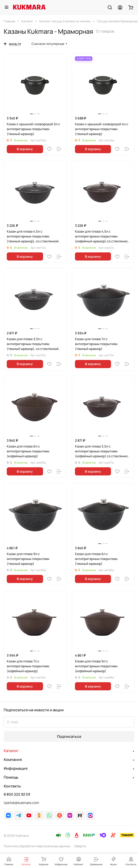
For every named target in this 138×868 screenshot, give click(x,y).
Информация (16, 768)
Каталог (11, 751)
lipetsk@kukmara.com (21, 803)
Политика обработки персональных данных (37, 846)
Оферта (80, 846)
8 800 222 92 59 (17, 794)
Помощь (11, 777)
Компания (13, 759)
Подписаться (69, 736)
